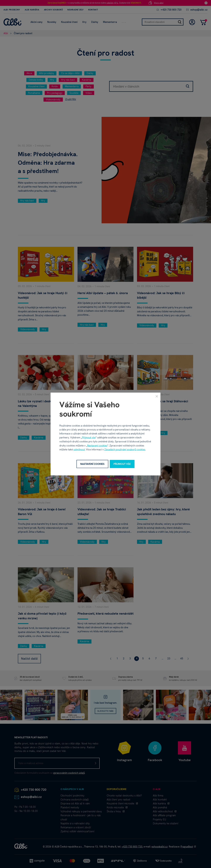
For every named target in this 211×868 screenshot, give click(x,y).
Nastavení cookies (97, 445)
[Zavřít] (157, 396)
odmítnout (79, 449)
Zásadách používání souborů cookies (125, 449)
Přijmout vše (89, 438)
